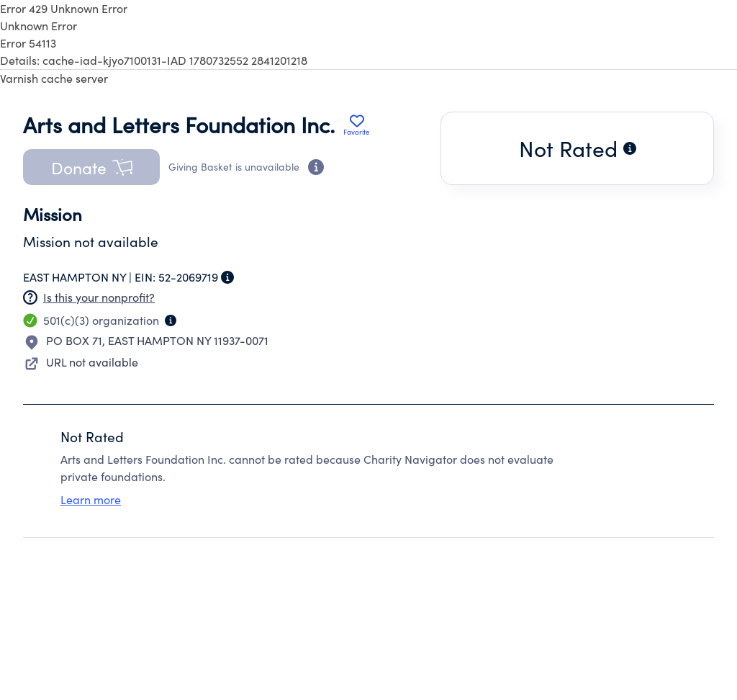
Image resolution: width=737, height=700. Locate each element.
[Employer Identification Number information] (227, 277)
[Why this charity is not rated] (630, 148)
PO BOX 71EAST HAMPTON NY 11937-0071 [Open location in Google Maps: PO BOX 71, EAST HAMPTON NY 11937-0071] (157, 340)
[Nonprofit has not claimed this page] (30, 297)
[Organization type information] (171, 320)
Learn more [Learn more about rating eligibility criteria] (91, 499)
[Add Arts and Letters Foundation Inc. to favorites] (357, 125)
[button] (91, 167)
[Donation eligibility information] (316, 167)
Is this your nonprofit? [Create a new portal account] (99, 297)
